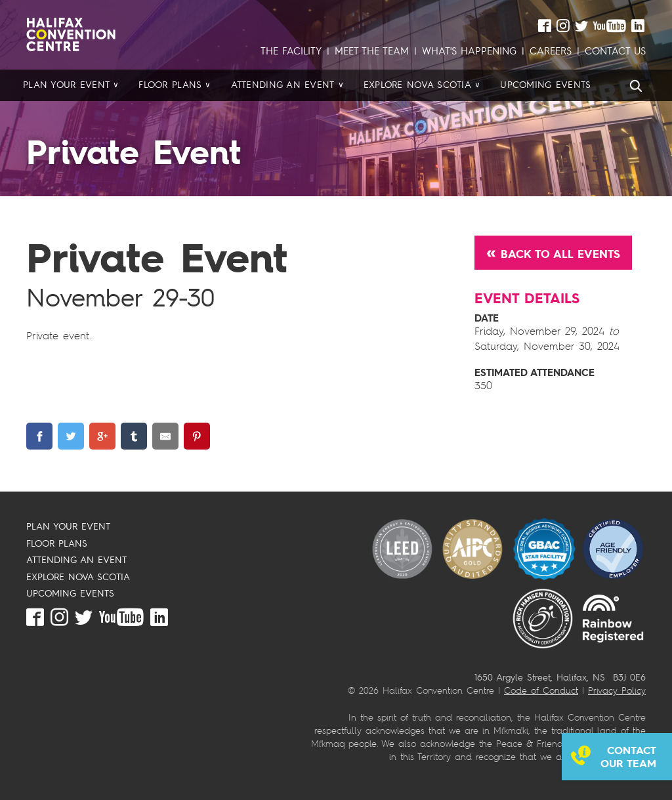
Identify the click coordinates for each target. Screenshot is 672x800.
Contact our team (628, 757)
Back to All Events (560, 254)
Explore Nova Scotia (417, 85)
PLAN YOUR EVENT (68, 526)
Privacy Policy (617, 690)
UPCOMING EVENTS (70, 593)
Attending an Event (283, 85)
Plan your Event (66, 85)
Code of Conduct (541, 690)
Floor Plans (170, 85)
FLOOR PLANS (57, 543)
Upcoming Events (545, 85)
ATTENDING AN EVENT (76, 559)
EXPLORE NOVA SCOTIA (78, 577)
